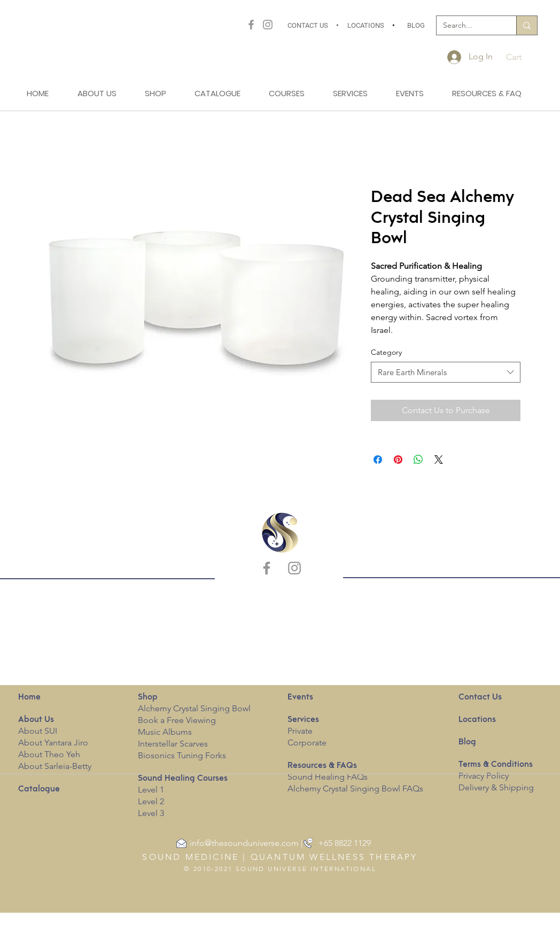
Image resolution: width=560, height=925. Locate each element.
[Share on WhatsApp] (418, 460)
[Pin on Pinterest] (398, 460)
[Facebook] (251, 25)
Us (36, 720)
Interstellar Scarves (173, 744)
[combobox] (446, 372)
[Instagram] (268, 25)
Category (386, 352)
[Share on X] (439, 460)
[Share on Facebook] (378, 460)
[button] (522, 57)
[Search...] (468, 26)
